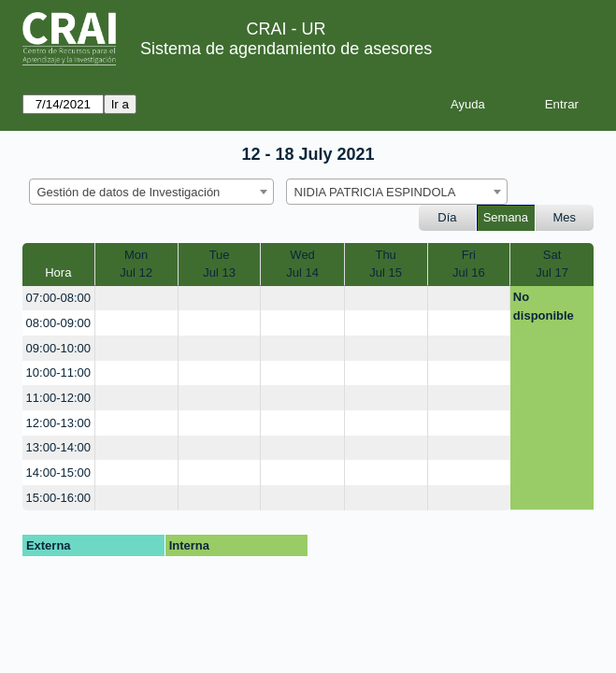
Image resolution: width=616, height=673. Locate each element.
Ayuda (468, 104)
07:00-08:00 (58, 298)
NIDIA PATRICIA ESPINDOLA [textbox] (375, 192)
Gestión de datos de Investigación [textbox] (129, 192)
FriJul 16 (469, 264)
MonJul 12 (136, 264)
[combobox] (151, 192)
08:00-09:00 (58, 323)
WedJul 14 (302, 264)
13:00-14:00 (58, 447)
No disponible (544, 306)
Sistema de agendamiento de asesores (286, 49)
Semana (506, 217)
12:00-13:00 (58, 423)
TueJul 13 (219, 264)
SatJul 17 (552, 264)
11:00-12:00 (58, 398)
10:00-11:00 (58, 372)
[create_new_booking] (136, 299)
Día (447, 217)
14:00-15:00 (58, 473)
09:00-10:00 (58, 348)
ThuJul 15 (386, 264)
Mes (565, 217)
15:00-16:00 (58, 498)
